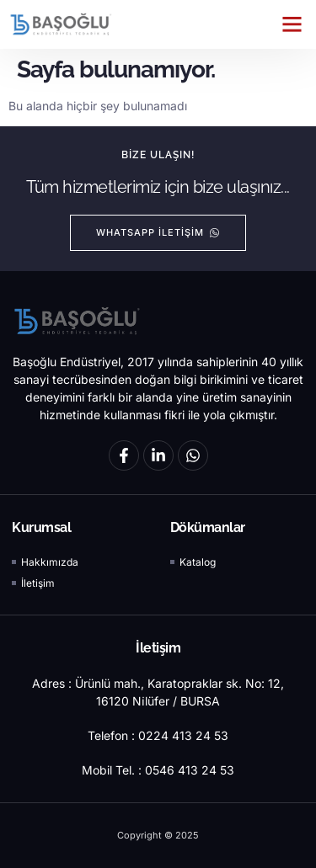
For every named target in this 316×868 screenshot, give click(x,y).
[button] (292, 24)
